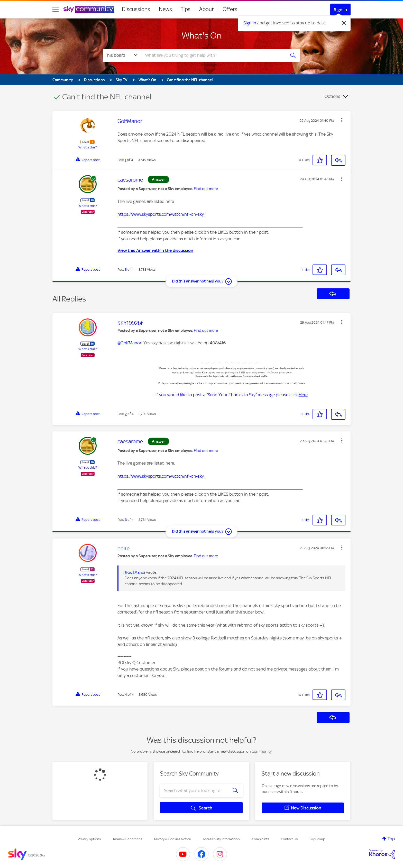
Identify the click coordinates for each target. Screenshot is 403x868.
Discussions (136, 9)
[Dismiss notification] (344, 23)
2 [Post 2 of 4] (126, 414)
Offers (230, 9)
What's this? (88, 147)
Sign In (340, 10)
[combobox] (213, 55)
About (207, 9)
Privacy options (89, 839)
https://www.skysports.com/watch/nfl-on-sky (161, 214)
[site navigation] (56, 9)
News (165, 9)
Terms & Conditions (127, 839)
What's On (202, 35)
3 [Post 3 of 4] (126, 270)
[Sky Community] (89, 9)
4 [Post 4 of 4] (126, 695)
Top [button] (391, 839)
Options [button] (332, 96)
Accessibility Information (221, 839)
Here (303, 395)
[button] (342, 120)
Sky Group (317, 839)
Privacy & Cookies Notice (172, 839)
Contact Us (289, 839)
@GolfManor (129, 343)
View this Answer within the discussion (155, 250)
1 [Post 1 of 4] (126, 160)
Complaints (260, 839)
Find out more (206, 189)
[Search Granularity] (122, 55)
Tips (186, 9)
